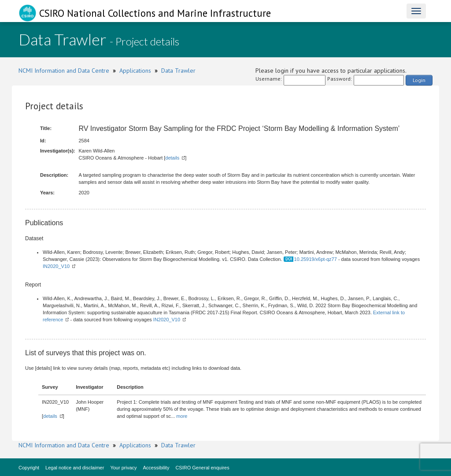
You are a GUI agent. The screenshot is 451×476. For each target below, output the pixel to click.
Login (419, 80)
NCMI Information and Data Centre (64, 71)
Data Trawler (178, 71)
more (182, 416)
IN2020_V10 (56, 266)
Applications (135, 71)
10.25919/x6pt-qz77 (316, 259)
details (172, 158)
